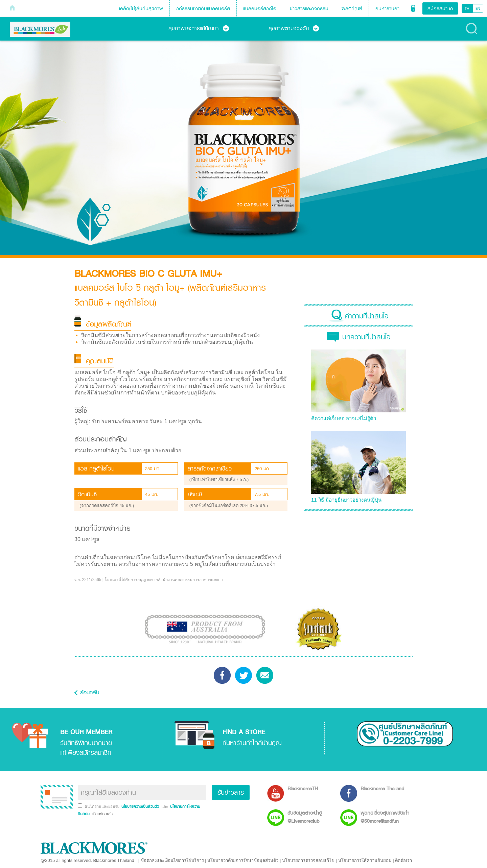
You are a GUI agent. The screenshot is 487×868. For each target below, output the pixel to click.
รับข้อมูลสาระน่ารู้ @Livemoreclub (305, 817)
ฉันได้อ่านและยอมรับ (102, 806)
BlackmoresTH (303, 788)
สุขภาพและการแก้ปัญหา (199, 28)
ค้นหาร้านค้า (387, 8)
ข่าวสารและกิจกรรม (309, 8)
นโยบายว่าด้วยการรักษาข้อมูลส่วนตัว (243, 860)
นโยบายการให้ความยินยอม (365, 860)
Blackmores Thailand (382, 788)
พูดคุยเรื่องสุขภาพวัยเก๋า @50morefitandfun (385, 817)
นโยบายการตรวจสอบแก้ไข (308, 860)
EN (478, 8)
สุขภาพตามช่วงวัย (294, 28)
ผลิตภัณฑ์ (352, 8)
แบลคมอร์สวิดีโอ (260, 8)
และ (165, 806)
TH (467, 8)
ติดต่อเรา (403, 860)
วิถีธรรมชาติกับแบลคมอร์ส (203, 8)
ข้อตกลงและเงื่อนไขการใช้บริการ (172, 860)
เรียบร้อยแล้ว (102, 814)
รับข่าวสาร (231, 792)
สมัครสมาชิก (440, 8)
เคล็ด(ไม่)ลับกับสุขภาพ (141, 8)
